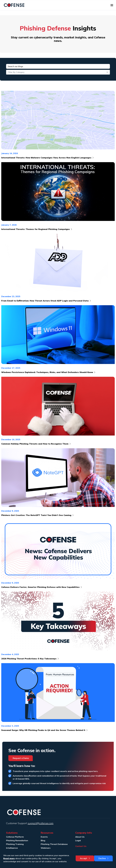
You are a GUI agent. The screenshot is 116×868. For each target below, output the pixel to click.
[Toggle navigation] (112, 5)
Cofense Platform (15, 837)
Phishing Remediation (17, 840)
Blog (43, 840)
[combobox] (58, 72)
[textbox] (56, 72)
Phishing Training (15, 844)
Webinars (46, 848)
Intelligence (12, 848)
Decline (104, 858)
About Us (80, 837)
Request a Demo (21, 758)
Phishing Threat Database (54, 844)
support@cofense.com (41, 823)
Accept (85, 858)
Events (44, 837)
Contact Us (81, 846)
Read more (9, 858)
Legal (78, 840)
